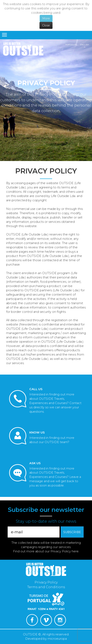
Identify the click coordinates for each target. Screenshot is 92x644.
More (46, 18)
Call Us (36, 389)
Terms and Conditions (46, 587)
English (85, 45)
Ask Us (35, 463)
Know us (37, 432)
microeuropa (57, 639)
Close (46, 25)
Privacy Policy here (65, 551)
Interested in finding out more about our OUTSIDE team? (52, 440)
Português (71, 45)
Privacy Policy (46, 582)
